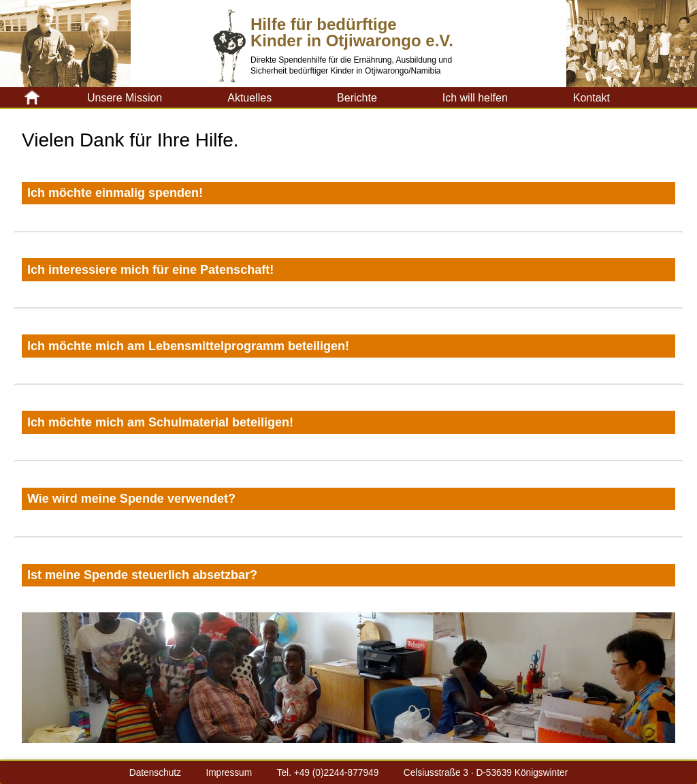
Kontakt (591, 98)
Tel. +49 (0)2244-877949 (328, 773)
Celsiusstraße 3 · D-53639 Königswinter (486, 773)
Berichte (357, 98)
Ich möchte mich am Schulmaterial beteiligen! (160, 422)
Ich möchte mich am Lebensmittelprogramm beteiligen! (188, 346)
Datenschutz (155, 773)
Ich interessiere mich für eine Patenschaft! (150, 270)
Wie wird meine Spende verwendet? (131, 499)
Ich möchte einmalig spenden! (115, 193)
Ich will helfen (475, 98)
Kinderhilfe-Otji (54, 97)
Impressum (229, 773)
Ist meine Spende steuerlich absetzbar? (142, 575)
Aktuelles (249, 98)
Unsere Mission (125, 98)
